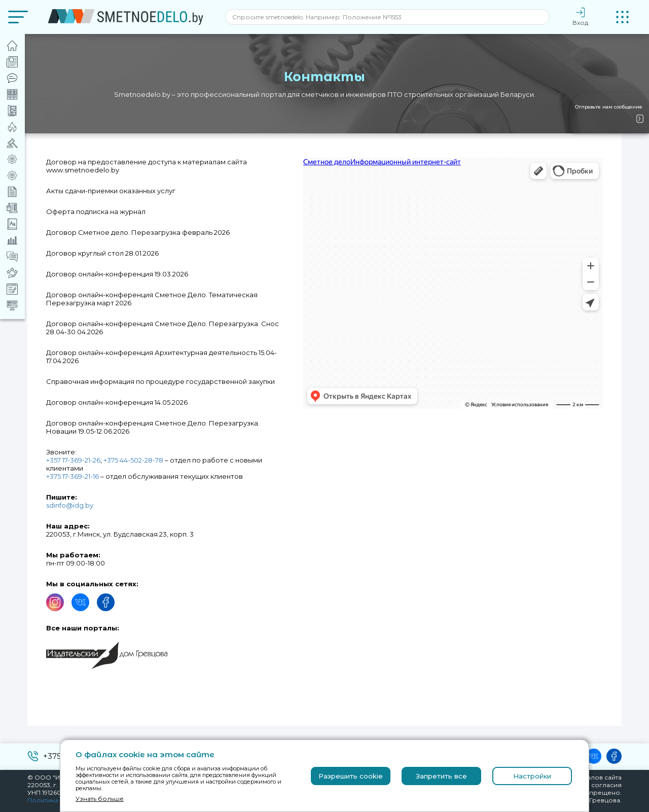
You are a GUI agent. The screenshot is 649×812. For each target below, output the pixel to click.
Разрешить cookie (351, 776)
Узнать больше (100, 799)
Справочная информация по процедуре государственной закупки (160, 381)
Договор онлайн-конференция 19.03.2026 (117, 274)
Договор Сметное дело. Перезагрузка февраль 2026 (138, 232)
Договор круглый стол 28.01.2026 (102, 253)
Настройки (532, 776)
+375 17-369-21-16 (73, 476)
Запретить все (441, 776)
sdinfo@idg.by (70, 505)
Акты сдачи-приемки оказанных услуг (111, 191)
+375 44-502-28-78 (133, 460)
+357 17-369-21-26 (73, 460)
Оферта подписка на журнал (96, 211)
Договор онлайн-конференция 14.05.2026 (117, 402)
